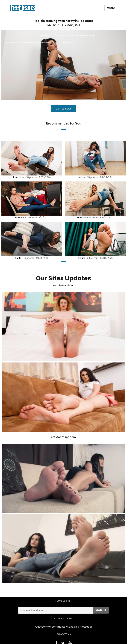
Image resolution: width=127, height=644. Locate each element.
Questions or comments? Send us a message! (64, 627)
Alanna (18, 218)
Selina (81, 177)
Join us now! (64, 109)
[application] (64, 65)
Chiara (81, 258)
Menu (111, 8)
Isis (49, 25)
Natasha (81, 218)
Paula (18, 258)
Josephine (18, 177)
